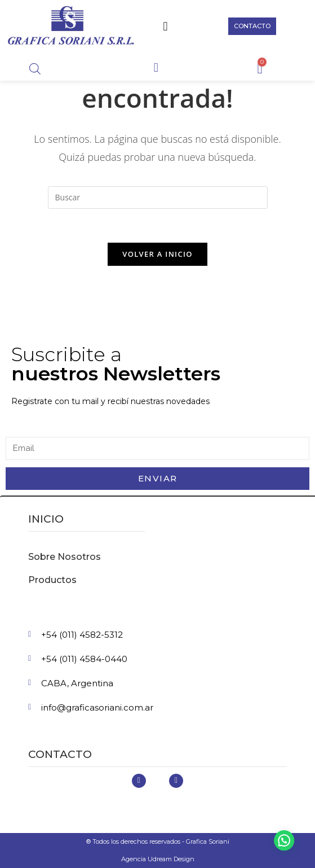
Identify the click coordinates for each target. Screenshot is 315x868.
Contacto (60, 754)
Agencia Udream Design (158, 859)
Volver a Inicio (157, 254)
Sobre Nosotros (65, 557)
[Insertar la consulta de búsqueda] (158, 198)
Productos (52, 580)
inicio (46, 519)
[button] (165, 26)
